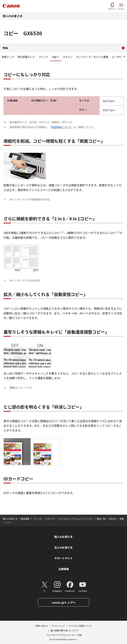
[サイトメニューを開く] (121, 6)
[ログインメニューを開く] (112, 6)
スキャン (68, 57)
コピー (55, 57)
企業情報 (64, 569)
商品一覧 (101, 519)
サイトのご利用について (80, 626)
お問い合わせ (41, 626)
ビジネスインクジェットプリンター (76, 519)
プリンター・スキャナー (44, 519)
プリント (43, 57)
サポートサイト (63, 558)
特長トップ (8, 57)
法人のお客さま (63, 547)
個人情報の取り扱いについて (64, 630)
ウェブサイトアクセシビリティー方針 (64, 635)
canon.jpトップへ (64, 602)
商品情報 (25, 519)
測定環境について (61, 127)
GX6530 (112, 519)
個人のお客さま (13, 16)
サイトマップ (58, 626)
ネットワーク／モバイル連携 (92, 57)
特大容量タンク (26, 57)
